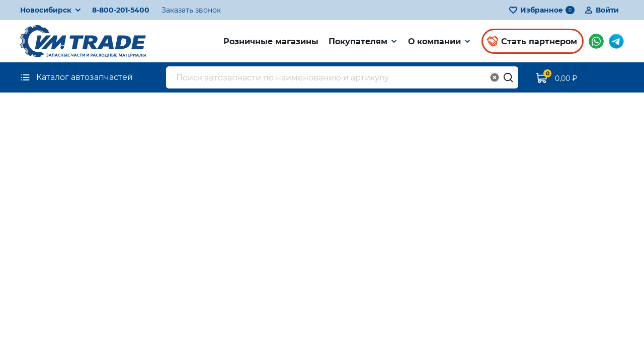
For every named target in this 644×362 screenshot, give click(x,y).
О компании (434, 41)
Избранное (542, 10)
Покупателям (358, 41)
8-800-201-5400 (121, 10)
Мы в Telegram (616, 41)
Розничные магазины (271, 41)
